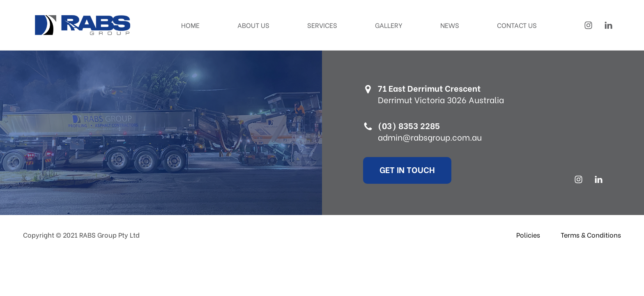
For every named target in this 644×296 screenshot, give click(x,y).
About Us (253, 25)
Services (322, 25)
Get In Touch (407, 169)
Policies (528, 235)
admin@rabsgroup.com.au (430, 137)
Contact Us (517, 25)
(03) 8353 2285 (409, 125)
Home (190, 25)
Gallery (389, 25)
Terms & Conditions (591, 235)
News (450, 25)
